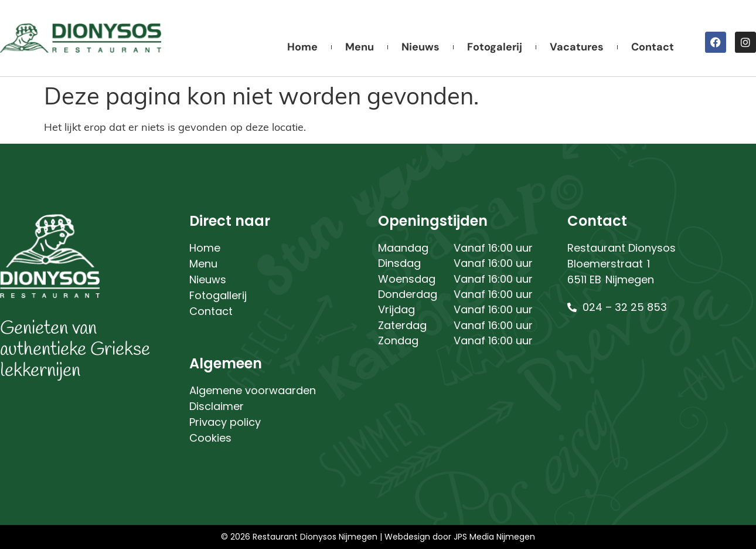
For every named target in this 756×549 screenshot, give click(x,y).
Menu (360, 47)
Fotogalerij (495, 47)
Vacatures (577, 47)
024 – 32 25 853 (625, 307)
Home (302, 47)
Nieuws (420, 47)
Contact (653, 47)
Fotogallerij (218, 295)
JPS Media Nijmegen (494, 537)
